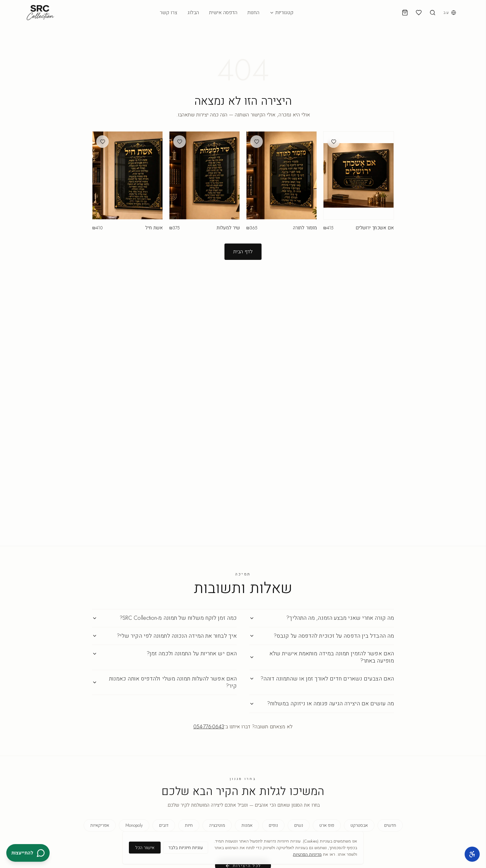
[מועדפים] (419, 13)
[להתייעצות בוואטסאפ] (28, 853)
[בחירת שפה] (450, 13)
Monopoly (134, 825)
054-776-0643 (209, 727)
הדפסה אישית (223, 12)
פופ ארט (327, 825)
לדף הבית (243, 252)
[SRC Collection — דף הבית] (40, 13)
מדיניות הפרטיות (307, 854)
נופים (273, 825)
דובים (164, 825)
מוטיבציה (217, 825)
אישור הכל (145, 848)
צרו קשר (168, 12)
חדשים (390, 825)
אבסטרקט (359, 825)
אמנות (247, 825)
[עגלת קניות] (405, 13)
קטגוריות (281, 12)
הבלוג (193, 12)
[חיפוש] (433, 13)
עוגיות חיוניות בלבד (186, 848)
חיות (189, 825)
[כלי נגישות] (472, 854)
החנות (253, 12)
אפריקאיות (100, 825)
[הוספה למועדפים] (334, 142)
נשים (299, 825)
